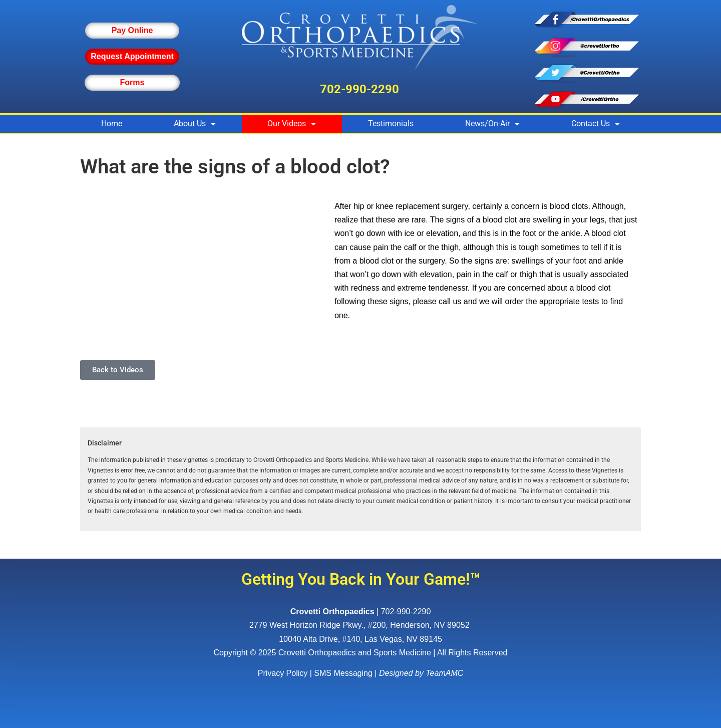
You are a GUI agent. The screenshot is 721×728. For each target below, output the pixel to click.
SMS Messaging (343, 673)
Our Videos (292, 124)
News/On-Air (492, 124)
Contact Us (596, 124)
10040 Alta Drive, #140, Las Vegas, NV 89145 (360, 639)
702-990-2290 (359, 89)
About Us (195, 124)
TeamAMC (444, 673)
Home (112, 124)
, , (360, 625)
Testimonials (391, 124)
